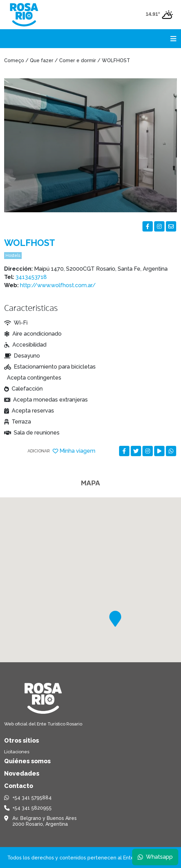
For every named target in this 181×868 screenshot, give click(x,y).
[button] (115, 619)
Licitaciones (17, 752)
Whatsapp (155, 857)
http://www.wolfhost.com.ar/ (58, 285)
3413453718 (31, 277)
